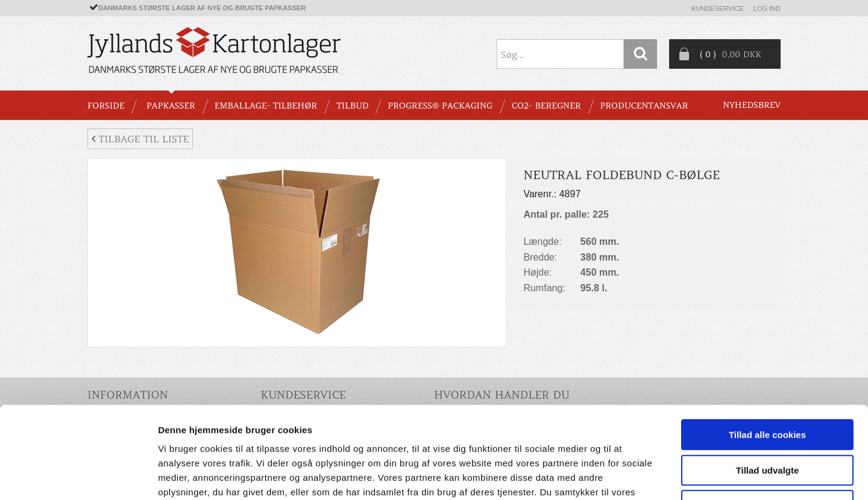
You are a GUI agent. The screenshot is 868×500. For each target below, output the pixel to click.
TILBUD (352, 106)
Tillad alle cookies (767, 353)
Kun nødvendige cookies (767, 423)
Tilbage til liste (140, 139)
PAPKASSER (171, 106)
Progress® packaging (440, 106)
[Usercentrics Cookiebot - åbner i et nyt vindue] (78, 476)
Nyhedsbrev (752, 105)
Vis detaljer (627, 476)
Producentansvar (644, 106)
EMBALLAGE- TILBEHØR (266, 106)
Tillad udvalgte (768, 388)
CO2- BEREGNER (546, 106)
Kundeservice (718, 8)
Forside (106, 106)
